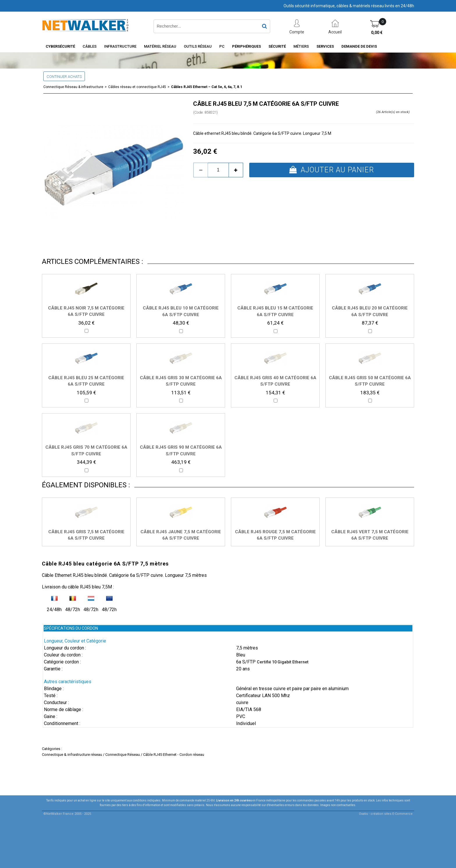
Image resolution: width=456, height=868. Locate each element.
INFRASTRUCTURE (120, 46)
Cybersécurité (60, 46)
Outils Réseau (198, 46)
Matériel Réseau (160, 46)
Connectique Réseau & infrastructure (73, 87)
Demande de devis (359, 46)
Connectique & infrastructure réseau (72, 755)
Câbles (90, 46)
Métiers (301, 46)
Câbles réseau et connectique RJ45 (137, 87)
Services (325, 46)
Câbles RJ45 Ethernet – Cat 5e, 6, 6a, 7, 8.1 (207, 87)
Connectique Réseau (123, 755)
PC (222, 46)
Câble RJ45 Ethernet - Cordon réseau (174, 755)
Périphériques (246, 46)
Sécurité (277, 46)
